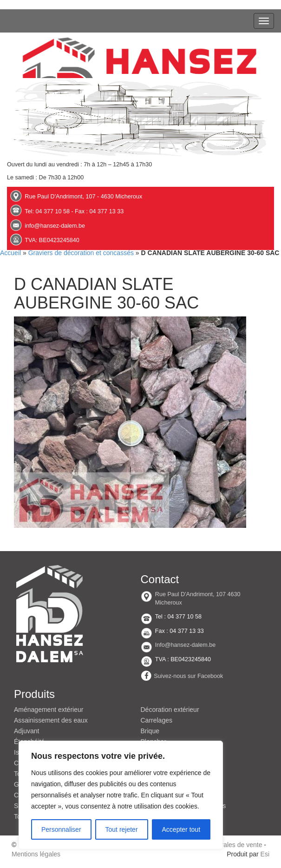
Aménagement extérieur (49, 710)
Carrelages (157, 720)
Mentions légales (36, 854)
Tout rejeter (122, 829)
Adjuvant (26, 731)
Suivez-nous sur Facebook (188, 676)
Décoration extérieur (170, 710)
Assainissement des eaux (51, 720)
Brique (150, 731)
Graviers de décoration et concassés (81, 253)
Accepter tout (181, 829)
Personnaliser (61, 829)
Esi (265, 854)
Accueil (10, 253)
